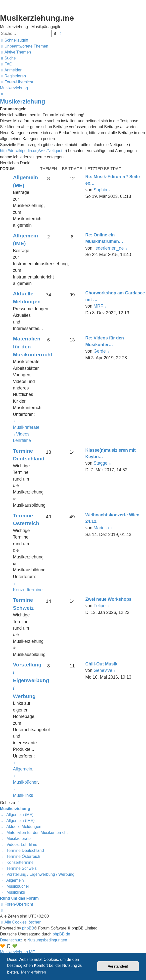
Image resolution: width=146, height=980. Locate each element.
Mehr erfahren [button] (33, 972)
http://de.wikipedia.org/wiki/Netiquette (33, 151)
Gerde (100, 351)
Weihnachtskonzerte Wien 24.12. (112, 518)
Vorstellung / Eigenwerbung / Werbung (31, 680)
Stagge (100, 463)
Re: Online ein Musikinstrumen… (104, 238)
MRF (98, 306)
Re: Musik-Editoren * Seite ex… (113, 180)
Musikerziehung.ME (18, 952)
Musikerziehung (23, 101)
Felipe (99, 606)
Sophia (100, 190)
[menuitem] (24, 46)
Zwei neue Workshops (108, 599)
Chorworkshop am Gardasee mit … (115, 296)
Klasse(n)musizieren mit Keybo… (110, 453)
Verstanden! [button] (118, 966)
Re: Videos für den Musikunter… (105, 341)
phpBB (28, 928)
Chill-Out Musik (101, 664)
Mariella (101, 528)
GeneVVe (103, 670)
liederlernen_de (109, 248)
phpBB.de (61, 934)
